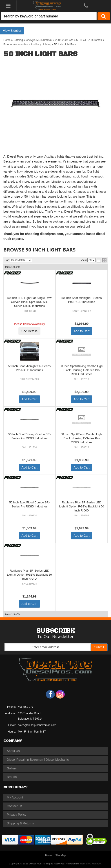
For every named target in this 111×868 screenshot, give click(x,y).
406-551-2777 (26, 707)
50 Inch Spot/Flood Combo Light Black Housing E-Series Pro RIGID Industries (82, 438)
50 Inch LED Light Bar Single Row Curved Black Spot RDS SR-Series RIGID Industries (30, 302)
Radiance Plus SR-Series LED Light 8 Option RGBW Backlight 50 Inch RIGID (81, 506)
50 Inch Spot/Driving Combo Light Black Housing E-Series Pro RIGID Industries (82, 370)
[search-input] (49, 16)
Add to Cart (82, 331)
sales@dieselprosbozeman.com (37, 725)
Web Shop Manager (90, 864)
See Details (29, 331)
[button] (55, 16)
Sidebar (16, 31)
